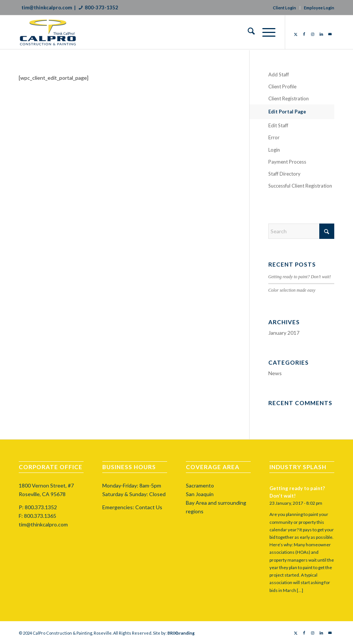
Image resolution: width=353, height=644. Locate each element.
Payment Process (287, 162)
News (275, 373)
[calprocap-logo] (53, 32)
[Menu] (265, 32)
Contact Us (149, 507)
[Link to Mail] (330, 34)
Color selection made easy (292, 290)
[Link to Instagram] (313, 34)
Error (274, 137)
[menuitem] (248, 32)
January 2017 (284, 333)
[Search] (248, 32)
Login (274, 150)
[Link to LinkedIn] (321, 34)
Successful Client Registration (300, 186)
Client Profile (282, 86)
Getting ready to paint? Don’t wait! (300, 277)
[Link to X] (295, 34)
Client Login (284, 8)
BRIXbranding (181, 633)
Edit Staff (278, 125)
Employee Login (319, 8)
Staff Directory (284, 174)
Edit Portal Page (287, 112)
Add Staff (279, 75)
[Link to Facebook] (304, 34)
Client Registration (289, 98)
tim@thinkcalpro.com (47, 7)
